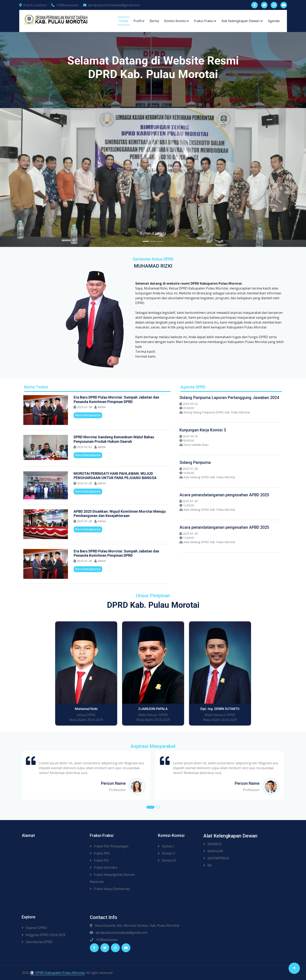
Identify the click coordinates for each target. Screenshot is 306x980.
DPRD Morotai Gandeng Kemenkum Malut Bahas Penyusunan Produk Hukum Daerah (114, 439)
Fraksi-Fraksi (204, 21)
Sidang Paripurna (195, 462)
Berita (154, 21)
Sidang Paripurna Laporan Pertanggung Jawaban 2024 (229, 398)
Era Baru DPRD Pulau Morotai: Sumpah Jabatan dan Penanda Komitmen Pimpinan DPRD (116, 399)
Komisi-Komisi (175, 21)
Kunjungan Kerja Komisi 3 (203, 430)
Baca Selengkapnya (88, 415)
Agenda (274, 21)
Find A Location (33, 5)
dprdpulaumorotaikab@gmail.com (111, 5)
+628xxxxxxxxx (65, 5)
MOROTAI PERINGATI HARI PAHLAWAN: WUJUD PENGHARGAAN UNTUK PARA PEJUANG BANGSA (115, 476)
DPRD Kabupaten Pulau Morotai (57, 973)
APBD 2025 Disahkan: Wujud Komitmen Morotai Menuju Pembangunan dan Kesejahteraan (120, 514)
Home (124, 21)
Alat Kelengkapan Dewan (241, 21)
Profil (137, 21)
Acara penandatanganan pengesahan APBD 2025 (224, 495)
